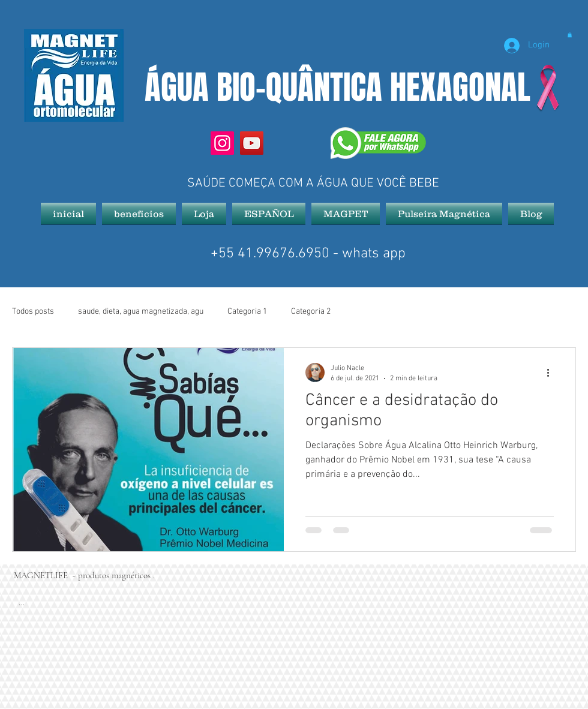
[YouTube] (252, 143)
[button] (570, 35)
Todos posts (33, 312)
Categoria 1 (247, 312)
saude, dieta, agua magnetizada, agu (141, 312)
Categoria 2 (311, 312)
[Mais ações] (552, 372)
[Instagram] (222, 143)
